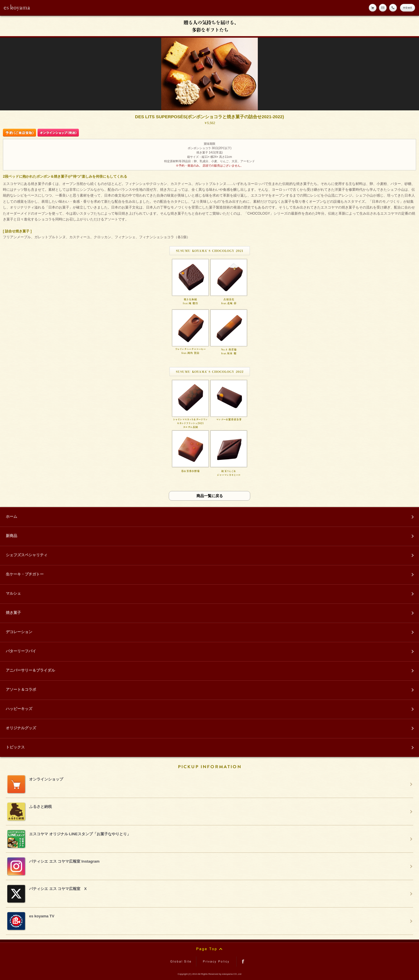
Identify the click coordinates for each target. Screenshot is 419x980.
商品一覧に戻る (210, 496)
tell (393, 8)
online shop (373, 8)
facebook (243, 962)
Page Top (210, 949)
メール (383, 8)
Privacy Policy (216, 962)
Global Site (182, 962)
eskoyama (17, 8)
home (408, 8)
